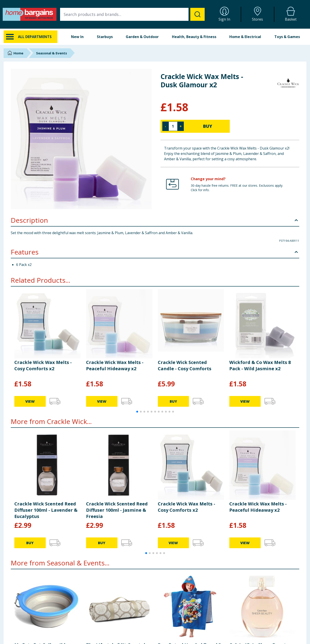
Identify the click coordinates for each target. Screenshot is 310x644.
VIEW (30, 401)
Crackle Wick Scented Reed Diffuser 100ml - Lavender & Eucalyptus (46, 510)
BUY (208, 126)
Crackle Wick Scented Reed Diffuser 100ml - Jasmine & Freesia (117, 510)
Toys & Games (287, 37)
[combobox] (132, 14)
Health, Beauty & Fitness (194, 37)
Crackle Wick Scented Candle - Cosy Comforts (185, 365)
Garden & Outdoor (142, 37)
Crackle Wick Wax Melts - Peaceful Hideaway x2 (115, 365)
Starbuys (105, 37)
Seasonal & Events (52, 53)
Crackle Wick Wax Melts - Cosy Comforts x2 (43, 365)
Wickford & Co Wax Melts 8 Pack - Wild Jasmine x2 (260, 365)
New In (77, 37)
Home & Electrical (245, 37)
